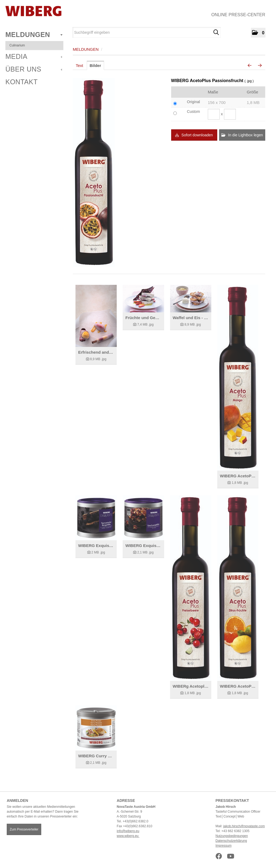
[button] (258, 33)
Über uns (34, 69)
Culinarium (17, 45)
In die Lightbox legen (242, 135)
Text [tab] (80, 65)
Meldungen (34, 35)
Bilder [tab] (96, 65)
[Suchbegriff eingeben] (147, 32)
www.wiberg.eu (128, 836)
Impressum (224, 846)
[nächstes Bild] (260, 66)
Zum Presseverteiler (24, 829)
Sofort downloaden (194, 135)
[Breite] (214, 114)
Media (34, 56)
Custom (194, 112)
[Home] (33, 11)
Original (194, 102)
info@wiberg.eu (128, 831)
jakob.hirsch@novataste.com (244, 826)
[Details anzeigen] (96, 316)
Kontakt (22, 82)
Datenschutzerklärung (231, 841)
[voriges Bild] (250, 66)
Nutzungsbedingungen (232, 836)
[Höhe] (230, 114)
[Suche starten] (216, 32)
